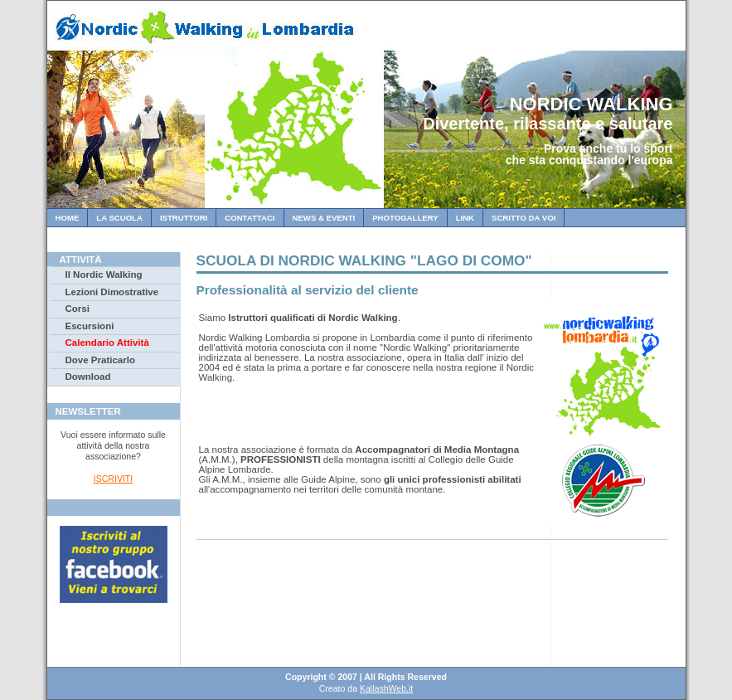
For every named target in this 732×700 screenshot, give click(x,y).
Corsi (78, 309)
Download (88, 377)
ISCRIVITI (113, 479)
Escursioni (90, 326)
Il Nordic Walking (104, 275)
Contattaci (250, 218)
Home (68, 218)
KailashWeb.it (386, 688)
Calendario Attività (107, 343)
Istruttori (184, 218)
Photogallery (405, 218)
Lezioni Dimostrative (112, 292)
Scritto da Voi (524, 218)
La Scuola (119, 218)
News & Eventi (324, 218)
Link (465, 218)
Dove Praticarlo (100, 360)
